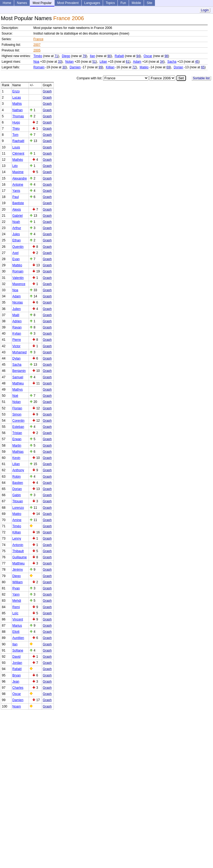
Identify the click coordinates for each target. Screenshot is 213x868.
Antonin (18, 545)
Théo (16, 129)
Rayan (17, 327)
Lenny (17, 538)
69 (168, 67)
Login (205, 10)
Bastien (18, 483)
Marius (17, 626)
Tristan (17, 433)
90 (109, 56)
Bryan (16, 675)
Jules (16, 234)
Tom (15, 135)
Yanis (16, 191)
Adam (137, 62)
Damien (75, 67)
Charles (18, 688)
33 (60, 62)
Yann (16, 594)
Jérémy (18, 570)
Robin (16, 477)
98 (166, 56)
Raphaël (18, 141)
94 (138, 56)
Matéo (144, 67)
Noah (16, 222)
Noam (17, 706)
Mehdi (17, 601)
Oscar (148, 56)
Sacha (172, 62)
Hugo (16, 122)
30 (64, 67)
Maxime (18, 172)
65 (203, 67)
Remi (16, 607)
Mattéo (17, 265)
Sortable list (201, 78)
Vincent (18, 619)
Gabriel (18, 216)
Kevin (16, 458)
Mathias (18, 452)
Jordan (17, 663)
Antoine (18, 185)
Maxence (19, 284)
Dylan (16, 358)
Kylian (17, 334)
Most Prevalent (68, 3)
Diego (66, 56)
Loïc (15, 613)
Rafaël (119, 56)
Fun (123, 3)
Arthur (17, 228)
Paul (16, 197)
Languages (92, 3)
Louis (16, 147)
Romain (39, 67)
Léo (15, 166)
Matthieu (18, 563)
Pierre (17, 340)
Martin (17, 446)
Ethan (16, 240)
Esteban (18, 427)
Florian (17, 408)
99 (100, 67)
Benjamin (19, 371)
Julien (16, 309)
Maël (16, 315)
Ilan (92, 56)
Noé (15, 396)
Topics (110, 3)
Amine (17, 520)
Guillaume (20, 557)
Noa (36, 62)
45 (197, 62)
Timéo (38, 56)
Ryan (16, 588)
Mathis (17, 104)
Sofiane (18, 650)
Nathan (18, 110)
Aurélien (18, 638)
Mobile (136, 3)
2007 (37, 45)
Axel (15, 253)
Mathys (18, 390)
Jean (16, 682)
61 (128, 62)
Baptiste (18, 203)
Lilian (103, 62)
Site (149, 3)
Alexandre (20, 178)
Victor (16, 346)
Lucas (17, 98)
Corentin (18, 421)
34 (162, 62)
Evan (16, 259)
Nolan (69, 62)
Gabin (17, 495)
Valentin (18, 278)
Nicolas (18, 302)
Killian (110, 67)
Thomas (18, 116)
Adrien (17, 321)
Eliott (16, 632)
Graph (47, 91)
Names (22, 3)
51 (94, 62)
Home (7, 3)
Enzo (16, 91)
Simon (17, 414)
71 (56, 56)
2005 (37, 50)
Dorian (178, 67)
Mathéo (18, 160)
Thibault (18, 551)
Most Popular (42, 3)
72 (134, 67)
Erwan (17, 439)
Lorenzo (18, 508)
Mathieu (18, 383)
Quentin (18, 247)
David (16, 657)
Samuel (18, 377)
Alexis (17, 209)
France (38, 39)
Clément (18, 154)
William (18, 582)
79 (84, 56)
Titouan (18, 501)
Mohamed (19, 352)
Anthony (18, 470)
